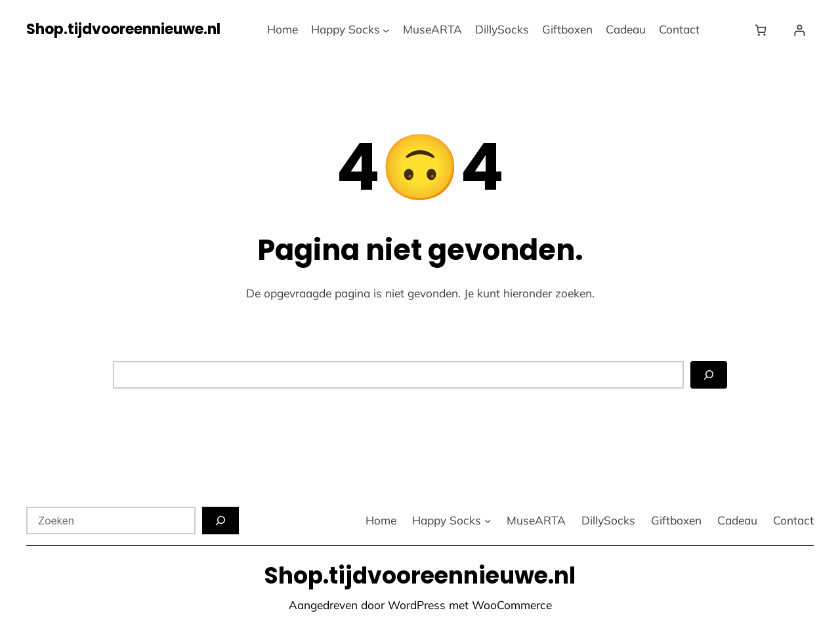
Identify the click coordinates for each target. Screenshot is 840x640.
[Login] (800, 30)
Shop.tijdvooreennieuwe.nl (123, 29)
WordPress (417, 605)
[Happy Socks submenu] (386, 30)
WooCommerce (512, 605)
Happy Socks (346, 29)
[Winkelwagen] (763, 30)
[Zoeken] (709, 375)
